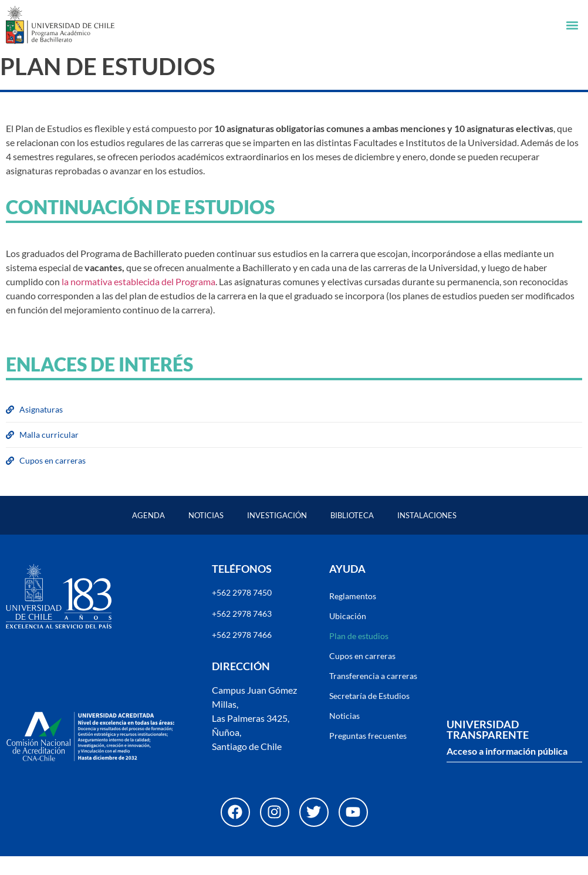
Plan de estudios (359, 655)
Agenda (148, 534)
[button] (572, 25)
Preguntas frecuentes (368, 754)
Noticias (206, 534)
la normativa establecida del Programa (138, 301)
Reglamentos (353, 615)
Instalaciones (427, 534)
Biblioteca (352, 534)
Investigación (277, 534)
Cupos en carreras (362, 675)
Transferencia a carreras (373, 695)
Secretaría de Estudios (369, 714)
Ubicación (348, 635)
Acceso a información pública (507, 770)
